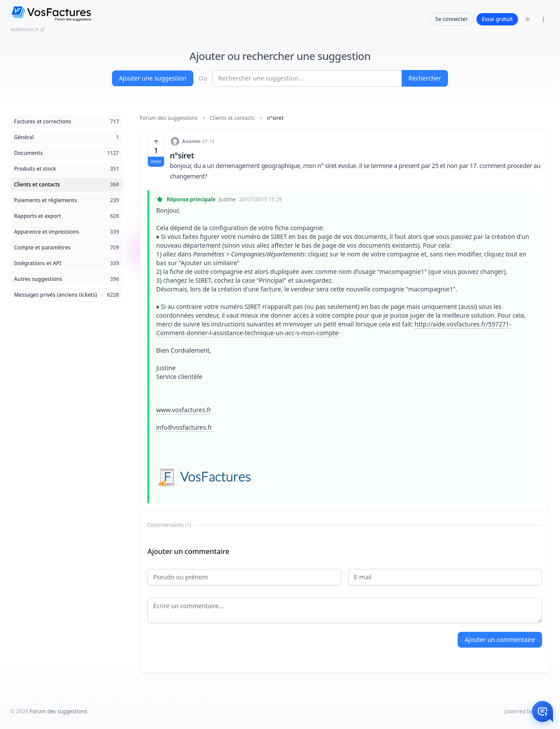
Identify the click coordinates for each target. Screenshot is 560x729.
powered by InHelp (527, 711)
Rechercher (425, 78)
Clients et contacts (233, 118)
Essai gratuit (497, 19)
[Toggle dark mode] (528, 19)
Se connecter (451, 19)
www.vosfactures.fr (184, 410)
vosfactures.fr (28, 29)
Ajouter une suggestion (153, 78)
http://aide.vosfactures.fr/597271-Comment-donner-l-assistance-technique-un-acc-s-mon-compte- (334, 328)
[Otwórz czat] (542, 711)
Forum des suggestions (169, 118)
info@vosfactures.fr (184, 427)
